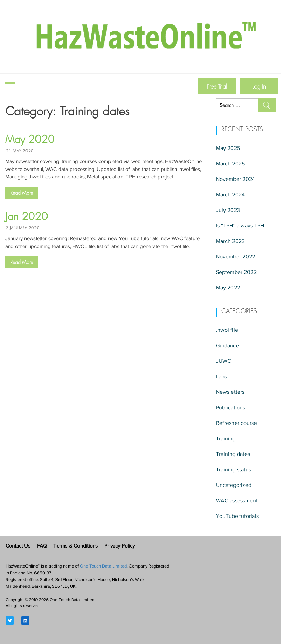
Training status (233, 470)
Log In (259, 87)
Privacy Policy (119, 546)
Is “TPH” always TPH (240, 226)
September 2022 (236, 273)
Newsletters (230, 392)
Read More (22, 193)
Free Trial (217, 87)
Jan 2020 (27, 217)
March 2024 (230, 195)
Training (226, 439)
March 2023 (230, 242)
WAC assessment (237, 501)
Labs (221, 377)
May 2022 (228, 288)
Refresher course (236, 423)
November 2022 (236, 257)
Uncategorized (234, 485)
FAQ (42, 546)
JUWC (223, 361)
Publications (231, 408)
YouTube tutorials (237, 517)
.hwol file (227, 330)
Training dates (233, 454)
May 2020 (30, 140)
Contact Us (18, 546)
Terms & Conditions (76, 546)
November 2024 (236, 180)
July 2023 (228, 211)
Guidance (227, 346)
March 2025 (230, 164)
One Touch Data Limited (103, 566)
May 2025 (228, 149)
